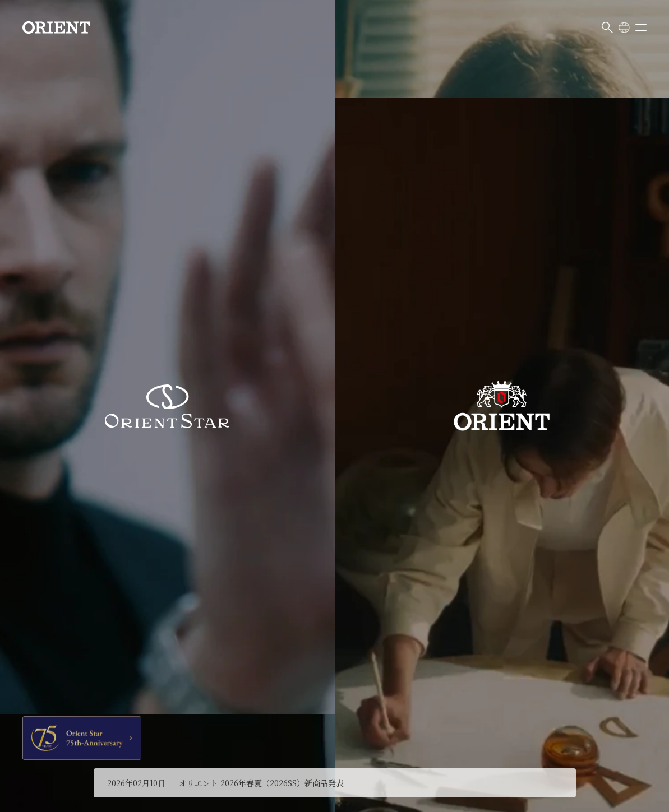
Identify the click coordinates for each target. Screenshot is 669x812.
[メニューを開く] (641, 27)
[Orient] (56, 27)
